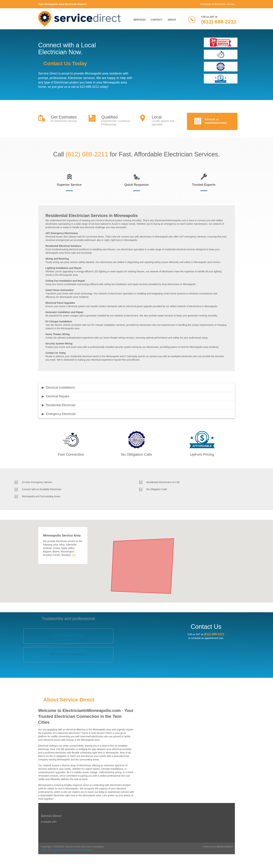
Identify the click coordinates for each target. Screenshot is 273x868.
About (172, 20)
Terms (44, 850)
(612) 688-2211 (219, 22)
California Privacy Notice (80, 850)
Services (140, 20)
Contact (157, 20)
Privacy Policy (57, 850)
